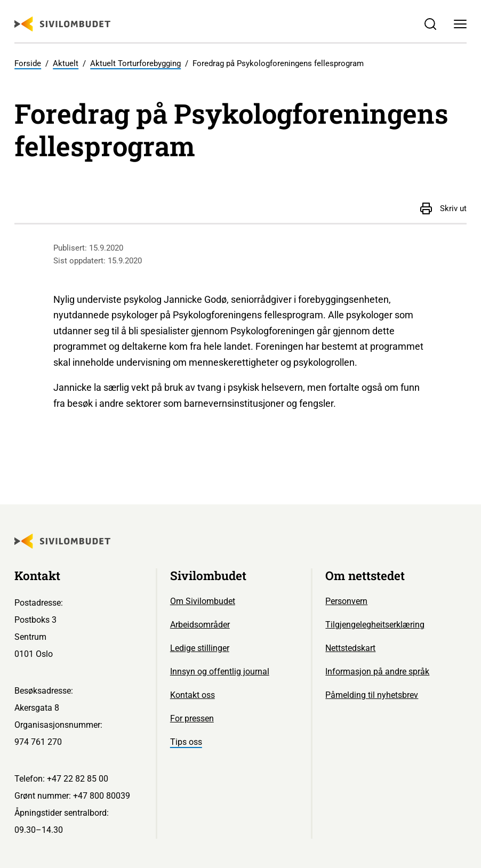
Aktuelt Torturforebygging (135, 63)
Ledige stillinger (200, 648)
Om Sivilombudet (203, 601)
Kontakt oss (193, 695)
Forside (28, 63)
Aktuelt (66, 63)
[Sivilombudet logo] (62, 24)
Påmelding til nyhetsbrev (372, 695)
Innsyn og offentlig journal (220, 672)
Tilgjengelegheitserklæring (375, 625)
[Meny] (460, 25)
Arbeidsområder (200, 625)
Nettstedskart (350, 648)
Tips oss (186, 742)
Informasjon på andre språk (377, 672)
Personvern (346, 601)
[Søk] (431, 25)
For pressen (192, 718)
